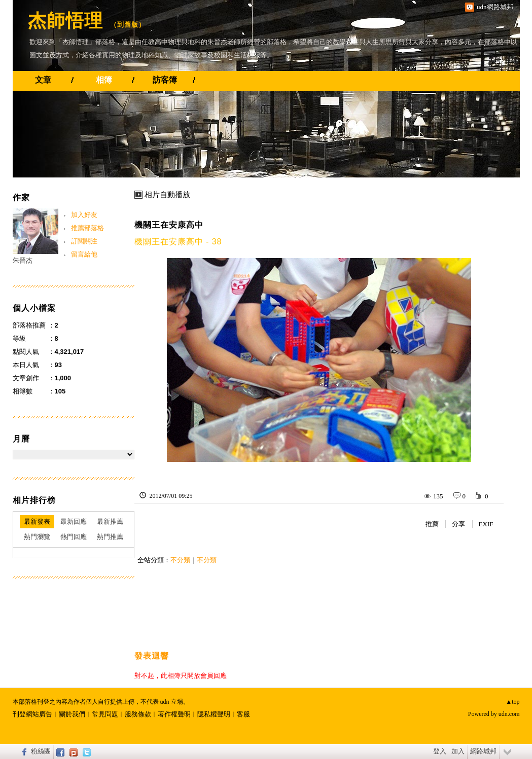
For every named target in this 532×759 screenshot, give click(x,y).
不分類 (180, 560)
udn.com (509, 714)
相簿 (104, 80)
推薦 (432, 524)
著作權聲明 (174, 714)
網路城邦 (483, 751)
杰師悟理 (65, 21)
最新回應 (74, 521)
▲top (512, 702)
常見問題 (105, 714)
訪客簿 (165, 80)
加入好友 (84, 215)
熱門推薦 (110, 537)
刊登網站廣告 (32, 714)
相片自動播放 (167, 195)
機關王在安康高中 (169, 225)
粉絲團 (41, 751)
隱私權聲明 (214, 714)
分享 (458, 524)
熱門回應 (74, 537)
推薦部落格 (87, 228)
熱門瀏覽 (37, 537)
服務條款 (138, 714)
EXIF (486, 524)
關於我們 (72, 714)
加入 (458, 751)
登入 (440, 751)
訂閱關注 (84, 241)
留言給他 (84, 254)
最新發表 (37, 521)
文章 (43, 80)
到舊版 (128, 25)
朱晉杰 (23, 260)
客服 (243, 714)
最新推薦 (110, 521)
